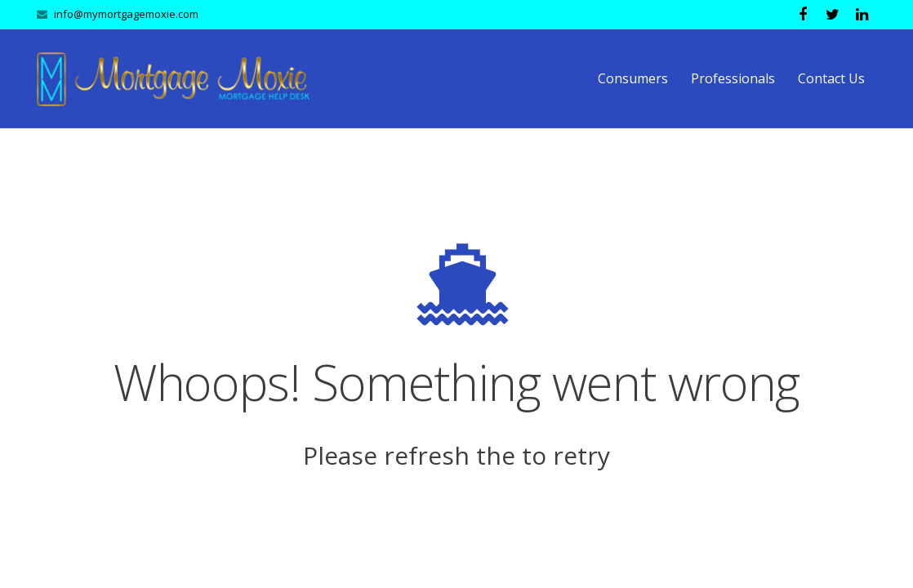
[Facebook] (803, 15)
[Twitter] (832, 15)
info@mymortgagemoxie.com (126, 14)
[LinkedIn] (862, 15)
